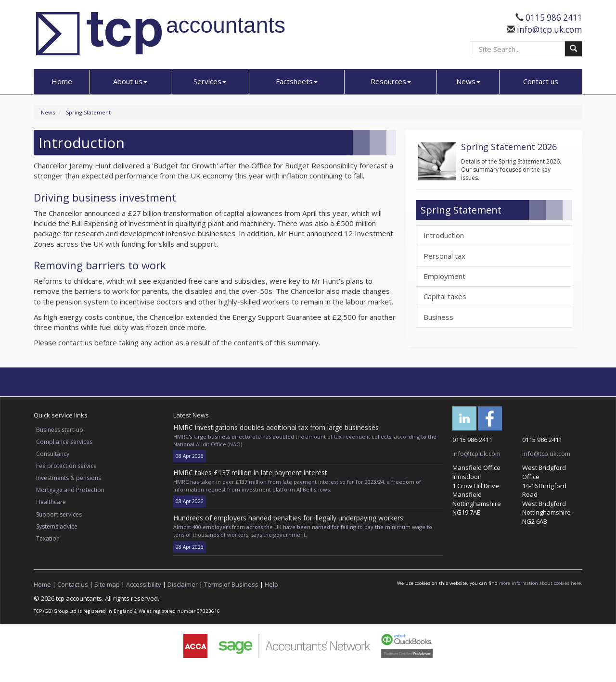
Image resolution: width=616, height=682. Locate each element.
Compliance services (64, 442)
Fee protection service (66, 466)
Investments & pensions (69, 478)
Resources (391, 81)
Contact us (541, 81)
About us (130, 81)
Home (62, 81)
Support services (59, 514)
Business (438, 317)
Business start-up (60, 430)
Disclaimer (183, 584)
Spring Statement (88, 112)
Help (271, 584)
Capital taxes (445, 296)
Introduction (444, 235)
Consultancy (53, 454)
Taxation (48, 538)
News (468, 81)
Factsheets (297, 81)
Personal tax (444, 256)
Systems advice (57, 526)
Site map (107, 584)
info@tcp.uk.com (549, 30)
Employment (444, 276)
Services (210, 81)
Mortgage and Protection (70, 490)
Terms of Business (231, 584)
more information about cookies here (540, 583)
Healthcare (51, 502)
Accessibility (144, 584)
